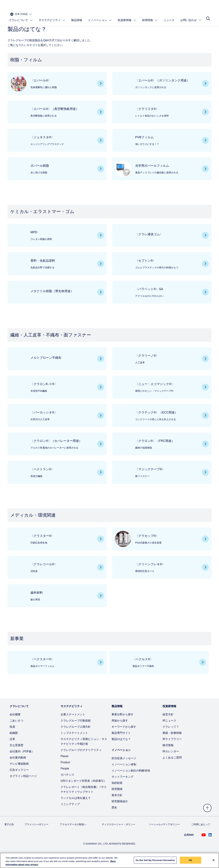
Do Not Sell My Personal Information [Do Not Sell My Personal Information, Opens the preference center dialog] (155, 860)
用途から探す (120, 732)
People (65, 780)
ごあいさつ (16, 732)
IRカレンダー (171, 762)
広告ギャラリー (19, 781)
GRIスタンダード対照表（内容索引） (83, 792)
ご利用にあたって (201, 835)
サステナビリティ (52, 17)
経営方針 (168, 726)
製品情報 (77, 17)
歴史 (114, 819)
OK (191, 860)
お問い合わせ (191, 17)
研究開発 (117, 800)
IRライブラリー (172, 750)
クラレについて (21, 17)
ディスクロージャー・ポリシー (119, 835)
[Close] (214, 860)
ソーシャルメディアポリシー (164, 835)
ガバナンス (67, 786)
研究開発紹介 (120, 812)
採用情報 (150, 17)
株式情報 (168, 756)
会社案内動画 (18, 769)
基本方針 (117, 806)
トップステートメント (74, 744)
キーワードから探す (124, 738)
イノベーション (100, 17)
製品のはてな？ (121, 750)
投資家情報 (127, 17)
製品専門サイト (121, 744)
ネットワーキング (123, 788)
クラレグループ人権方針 (76, 738)
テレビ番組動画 (19, 775)
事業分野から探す (123, 726)
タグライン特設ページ (23, 787)
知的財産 (117, 794)
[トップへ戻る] (207, 808)
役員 (12, 738)
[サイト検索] (208, 17)
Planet (64, 767)
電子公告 (9, 835)
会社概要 (15, 726)
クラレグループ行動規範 (76, 732)
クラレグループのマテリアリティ (81, 761)
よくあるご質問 (172, 769)
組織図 (14, 744)
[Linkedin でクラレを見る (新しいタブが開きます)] (210, 846)
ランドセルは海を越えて (76, 809)
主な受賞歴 (16, 756)
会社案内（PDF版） (22, 762)
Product (65, 773)
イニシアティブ (70, 815)
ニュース (169, 17)
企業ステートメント (73, 726)
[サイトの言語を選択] (198, 6)
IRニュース (169, 732)
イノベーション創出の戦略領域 (131, 782)
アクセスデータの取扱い (73, 835)
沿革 (12, 750)
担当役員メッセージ (124, 769)
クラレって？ (171, 738)
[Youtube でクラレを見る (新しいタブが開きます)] (204, 846)
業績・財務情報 (172, 744)
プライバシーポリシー (36, 835)
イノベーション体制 (124, 776)
